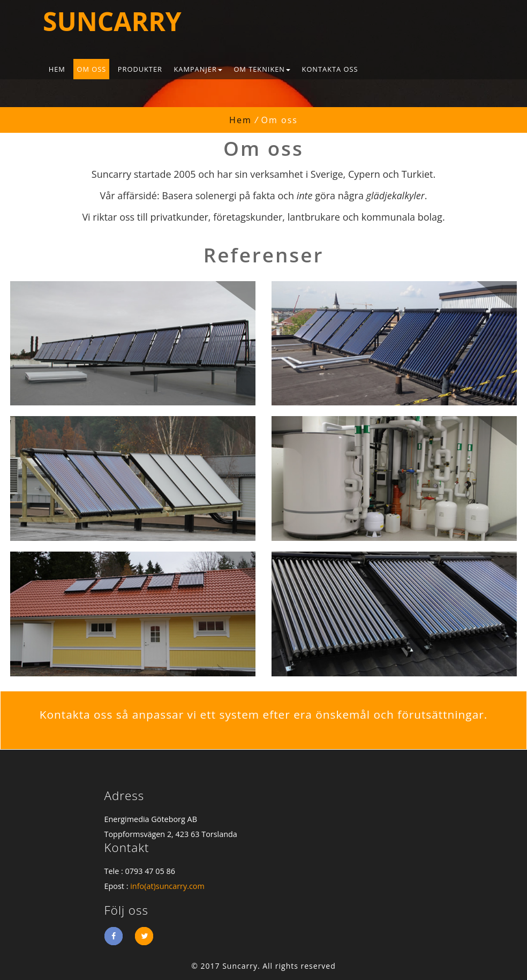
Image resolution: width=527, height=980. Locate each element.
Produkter (140, 69)
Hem (57, 69)
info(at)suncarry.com (167, 886)
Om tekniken (262, 69)
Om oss (91, 69)
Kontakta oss (330, 69)
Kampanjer (198, 69)
